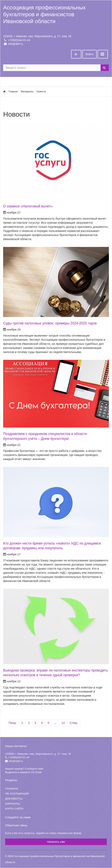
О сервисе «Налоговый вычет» (28, 206)
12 (63, 723)
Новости (41, 92)
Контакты (13, 804)
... (56, 723)
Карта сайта (14, 809)
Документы (14, 799)
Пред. (13, 723)
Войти (90, 54)
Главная (13, 92)
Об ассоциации (17, 794)
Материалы (27, 92)
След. (74, 723)
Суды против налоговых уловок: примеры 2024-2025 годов (50, 323)
